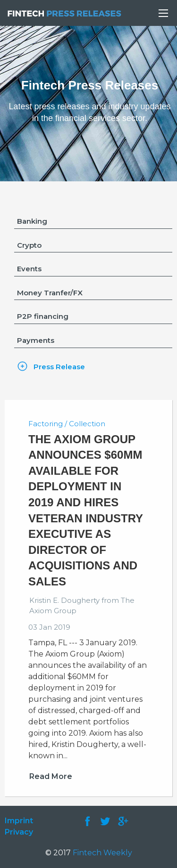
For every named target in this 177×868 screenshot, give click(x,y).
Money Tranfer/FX (50, 293)
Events (29, 269)
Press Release (59, 367)
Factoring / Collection (67, 424)
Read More (51, 776)
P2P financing (43, 316)
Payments (36, 340)
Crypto (29, 245)
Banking (32, 221)
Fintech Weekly (102, 853)
